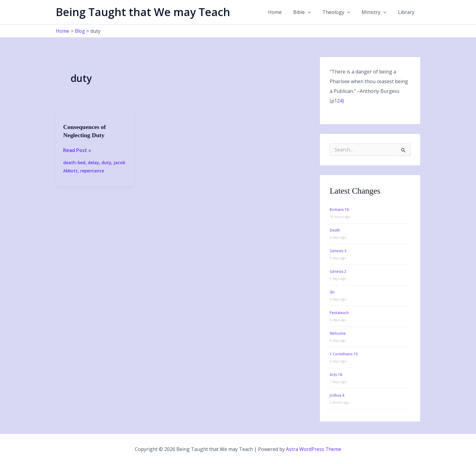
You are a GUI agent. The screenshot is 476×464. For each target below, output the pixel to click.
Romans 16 (339, 209)
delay (94, 162)
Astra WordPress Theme (314, 449)
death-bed (74, 162)
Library (407, 12)
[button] (314, 12)
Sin (332, 292)
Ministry (377, 12)
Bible (308, 12)
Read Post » (77, 150)
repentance (93, 170)
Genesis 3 (338, 251)
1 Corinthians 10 (344, 354)
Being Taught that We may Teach (143, 12)
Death (335, 230)
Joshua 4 (337, 395)
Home (283, 12)
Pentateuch (339, 312)
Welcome (338, 333)
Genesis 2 (338, 271)
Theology (341, 12)
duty (107, 162)
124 (338, 101)
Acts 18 (336, 374)
